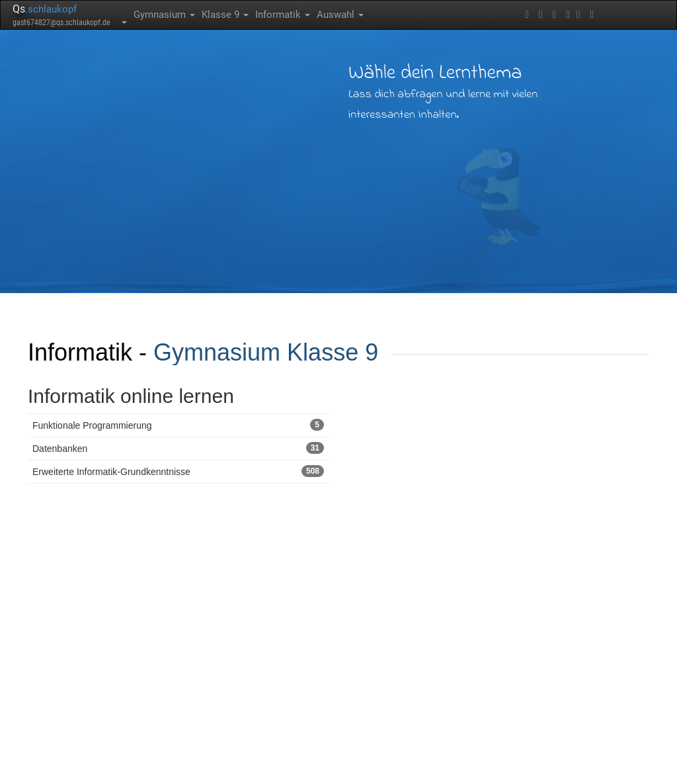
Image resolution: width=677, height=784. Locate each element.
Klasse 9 (225, 15)
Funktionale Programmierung (178, 425)
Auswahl (340, 15)
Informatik (283, 15)
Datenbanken (178, 448)
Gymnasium (164, 15)
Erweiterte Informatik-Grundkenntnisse (178, 471)
